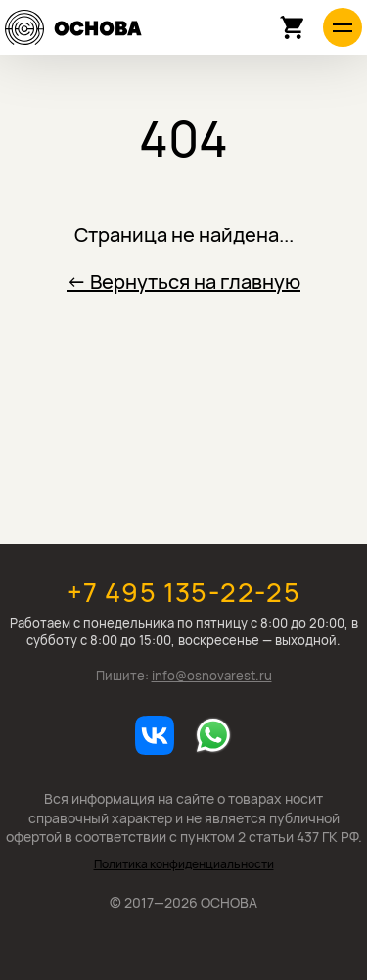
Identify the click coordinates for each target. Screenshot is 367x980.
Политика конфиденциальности (184, 864)
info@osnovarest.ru (212, 676)
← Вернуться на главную (183, 281)
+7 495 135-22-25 (183, 592)
